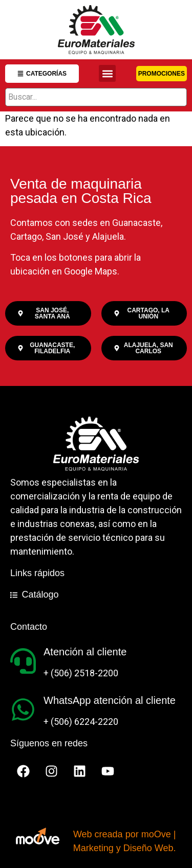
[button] (107, 73)
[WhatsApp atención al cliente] (23, 710)
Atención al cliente (85, 652)
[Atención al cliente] (23, 661)
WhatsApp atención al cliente (110, 700)
